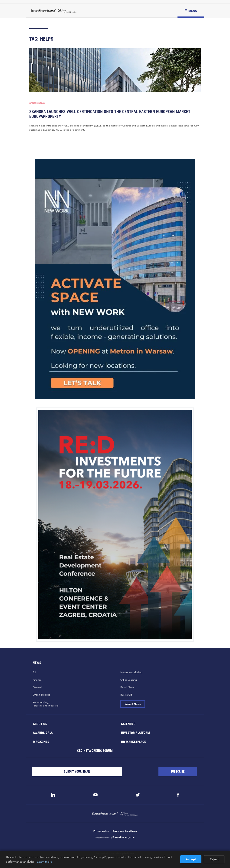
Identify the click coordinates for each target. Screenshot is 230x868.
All (34, 672)
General (37, 687)
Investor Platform (135, 733)
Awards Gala (43, 733)
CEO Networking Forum (95, 750)
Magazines (41, 741)
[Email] (77, 772)
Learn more (44, 862)
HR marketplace (133, 741)
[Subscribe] (178, 772)
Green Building (42, 695)
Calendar (128, 724)
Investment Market (131, 672)
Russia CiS (126, 695)
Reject (214, 859)
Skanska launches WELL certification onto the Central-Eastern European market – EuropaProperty (111, 114)
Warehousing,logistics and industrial (46, 704)
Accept (191, 859)
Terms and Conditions (125, 831)
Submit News (132, 704)
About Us (40, 724)
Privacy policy (101, 831)
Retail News (127, 687)
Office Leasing (37, 103)
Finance (37, 680)
